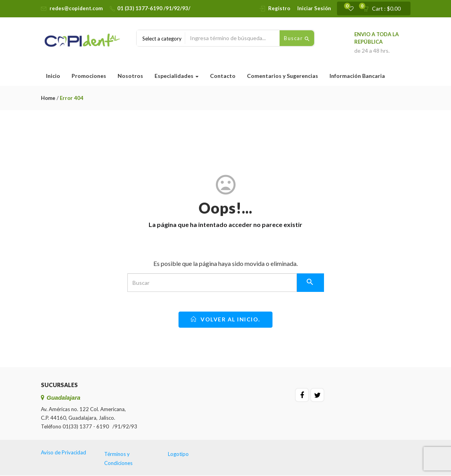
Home (48, 98)
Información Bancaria (357, 76)
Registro (279, 8)
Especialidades (177, 76)
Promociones (89, 76)
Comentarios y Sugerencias (283, 76)
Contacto (223, 76)
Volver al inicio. (225, 319)
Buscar (297, 39)
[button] (384, 9)
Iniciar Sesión (314, 8)
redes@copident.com (76, 8)
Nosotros (130, 76)
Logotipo (178, 454)
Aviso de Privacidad (64, 452)
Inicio (53, 76)
